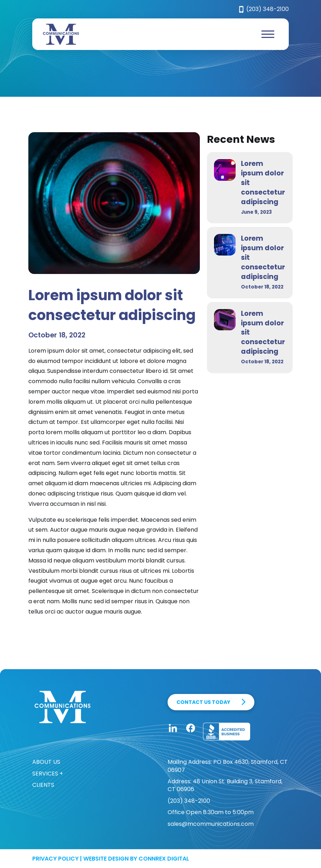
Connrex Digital (164, 859)
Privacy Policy (55, 859)
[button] (268, 34)
